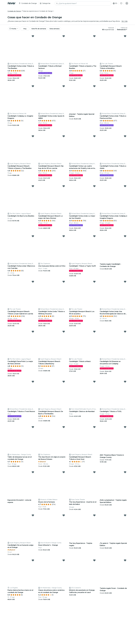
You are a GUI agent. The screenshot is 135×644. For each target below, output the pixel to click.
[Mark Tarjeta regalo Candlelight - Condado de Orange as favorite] (125, 237)
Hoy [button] (26, 29)
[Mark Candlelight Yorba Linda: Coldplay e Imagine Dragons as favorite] (125, 187)
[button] (38, 12)
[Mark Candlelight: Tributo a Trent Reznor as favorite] (33, 383)
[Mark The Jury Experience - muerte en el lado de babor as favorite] (94, 473)
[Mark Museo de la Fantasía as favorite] (64, 473)
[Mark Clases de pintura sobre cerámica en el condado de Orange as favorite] (64, 561)
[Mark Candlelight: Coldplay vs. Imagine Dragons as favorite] (33, 87)
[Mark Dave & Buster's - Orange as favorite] (64, 516)
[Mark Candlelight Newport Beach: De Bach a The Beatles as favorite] (64, 383)
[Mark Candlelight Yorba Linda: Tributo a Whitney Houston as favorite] (64, 283)
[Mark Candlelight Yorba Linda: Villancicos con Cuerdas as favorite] (33, 237)
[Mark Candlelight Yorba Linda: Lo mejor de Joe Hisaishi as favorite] (94, 187)
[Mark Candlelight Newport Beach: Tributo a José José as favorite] (94, 428)
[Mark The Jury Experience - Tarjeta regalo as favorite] (94, 516)
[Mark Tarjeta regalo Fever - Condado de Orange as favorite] (125, 561)
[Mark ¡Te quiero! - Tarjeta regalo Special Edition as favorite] (125, 516)
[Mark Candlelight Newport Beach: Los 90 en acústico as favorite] (94, 283)
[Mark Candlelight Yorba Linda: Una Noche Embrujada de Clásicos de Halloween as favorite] (125, 283)
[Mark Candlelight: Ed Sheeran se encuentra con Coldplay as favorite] (125, 333)
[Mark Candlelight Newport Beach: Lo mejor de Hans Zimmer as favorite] (64, 187)
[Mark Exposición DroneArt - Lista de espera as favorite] (33, 473)
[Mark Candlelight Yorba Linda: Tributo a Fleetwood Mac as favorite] (125, 87)
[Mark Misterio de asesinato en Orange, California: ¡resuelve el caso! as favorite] (94, 561)
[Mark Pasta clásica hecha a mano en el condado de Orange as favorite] (33, 561)
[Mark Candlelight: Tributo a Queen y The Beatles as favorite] (94, 37)
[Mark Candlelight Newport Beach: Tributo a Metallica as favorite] (125, 37)
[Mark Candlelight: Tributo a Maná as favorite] (94, 333)
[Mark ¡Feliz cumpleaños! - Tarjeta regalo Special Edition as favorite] (125, 473)
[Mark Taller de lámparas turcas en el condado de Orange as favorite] (33, 428)
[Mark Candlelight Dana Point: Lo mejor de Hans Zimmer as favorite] (33, 333)
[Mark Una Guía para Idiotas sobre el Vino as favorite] (64, 237)
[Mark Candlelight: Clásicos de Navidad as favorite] (94, 383)
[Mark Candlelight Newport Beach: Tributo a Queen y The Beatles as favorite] (33, 137)
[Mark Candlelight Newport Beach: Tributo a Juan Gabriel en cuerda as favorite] (33, 283)
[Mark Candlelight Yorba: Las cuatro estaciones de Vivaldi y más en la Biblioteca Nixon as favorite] (94, 137)
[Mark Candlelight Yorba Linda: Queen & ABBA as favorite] (64, 87)
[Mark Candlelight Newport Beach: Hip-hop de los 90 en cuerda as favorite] (64, 137)
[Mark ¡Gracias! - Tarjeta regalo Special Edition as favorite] (94, 87)
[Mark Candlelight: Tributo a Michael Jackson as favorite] (64, 37)
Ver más (124, 22)
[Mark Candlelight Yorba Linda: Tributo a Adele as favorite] (125, 137)
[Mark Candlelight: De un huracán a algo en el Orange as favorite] (33, 516)
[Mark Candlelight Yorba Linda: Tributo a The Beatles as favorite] (33, 37)
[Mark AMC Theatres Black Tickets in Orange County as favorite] (125, 428)
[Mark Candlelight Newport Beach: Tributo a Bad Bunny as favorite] (64, 333)
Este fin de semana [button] (41, 29)
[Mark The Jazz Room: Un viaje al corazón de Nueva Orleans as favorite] (64, 428)
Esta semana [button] (58, 29)
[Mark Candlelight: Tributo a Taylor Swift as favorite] (94, 237)
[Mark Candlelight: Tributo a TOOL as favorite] (125, 383)
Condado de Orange (14, 12)
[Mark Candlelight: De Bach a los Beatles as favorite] (33, 187)
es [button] (115, 3)
